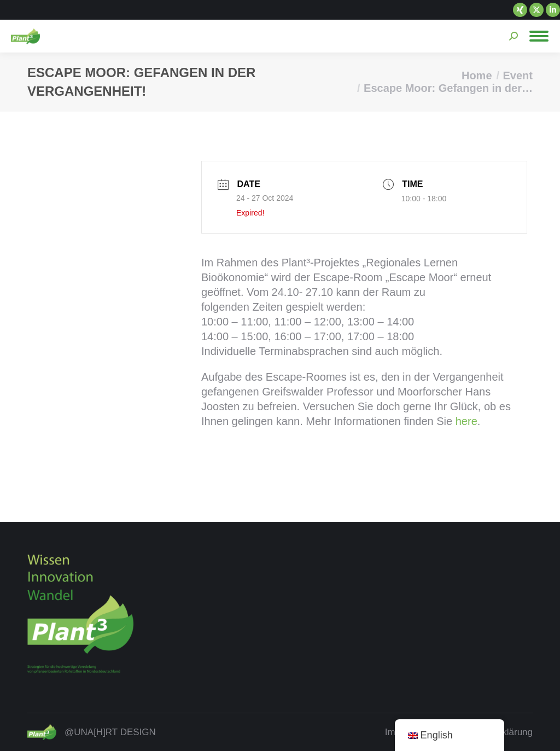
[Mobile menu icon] (539, 36)
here (466, 421)
